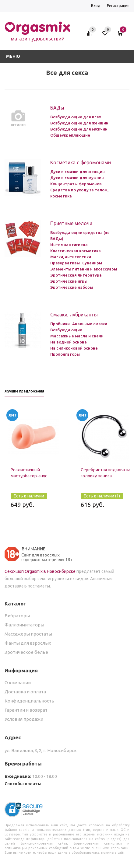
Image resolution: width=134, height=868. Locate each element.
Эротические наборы (72, 287)
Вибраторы (17, 616)
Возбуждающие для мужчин (79, 129)
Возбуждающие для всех (76, 117)
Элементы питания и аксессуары (84, 269)
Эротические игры (69, 281)
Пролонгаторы (65, 354)
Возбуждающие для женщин (79, 123)
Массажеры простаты (28, 634)
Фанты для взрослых (28, 643)
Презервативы (65, 263)
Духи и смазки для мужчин (77, 178)
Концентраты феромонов (76, 184)
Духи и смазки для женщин (78, 172)
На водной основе (69, 342)
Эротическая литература (76, 275)
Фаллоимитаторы (24, 625)
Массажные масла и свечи (77, 336)
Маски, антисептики (71, 257)
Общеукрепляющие (70, 135)
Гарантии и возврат (26, 710)
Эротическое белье (26, 652)
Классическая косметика (76, 251)
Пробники (60, 324)
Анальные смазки (90, 324)
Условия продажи (24, 719)
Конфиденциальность (29, 701)
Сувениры (92, 263)
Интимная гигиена (69, 245)
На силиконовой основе (74, 348)
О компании (18, 683)
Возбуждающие (66, 330)
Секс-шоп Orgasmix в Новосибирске (40, 571)
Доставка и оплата (25, 692)
